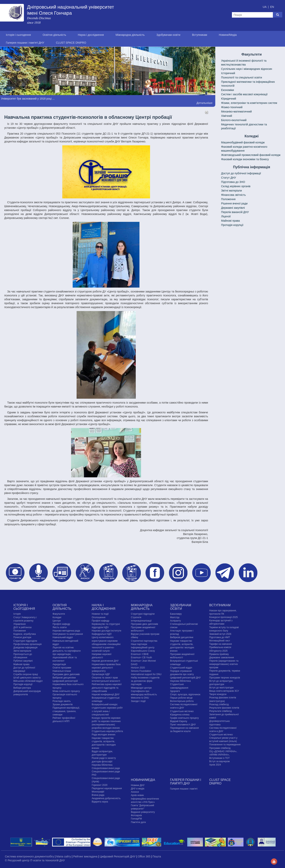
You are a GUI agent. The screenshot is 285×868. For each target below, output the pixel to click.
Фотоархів (136, 815)
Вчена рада (98, 795)
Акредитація (59, 664)
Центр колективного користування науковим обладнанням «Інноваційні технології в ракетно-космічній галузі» (106, 644)
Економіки (228, 90)
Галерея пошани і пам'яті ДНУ (25, 43)
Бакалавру (176, 614)
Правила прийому (219, 654)
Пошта (157, 856)
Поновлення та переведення (225, 745)
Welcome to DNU (140, 698)
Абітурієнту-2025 (218, 651)
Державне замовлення (222, 658)
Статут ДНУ (229, 178)
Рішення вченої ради (234, 203)
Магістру (175, 617)
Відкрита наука (100, 802)
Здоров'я (175, 691)
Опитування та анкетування (68, 634)
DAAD (134, 664)
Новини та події (100, 614)
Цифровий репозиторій (65, 681)
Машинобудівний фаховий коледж (243, 142)
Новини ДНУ (138, 785)
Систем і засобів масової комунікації (244, 94)
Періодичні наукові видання (107, 788)
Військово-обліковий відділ (28, 681)
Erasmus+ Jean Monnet (143, 661)
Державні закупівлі (233, 208)
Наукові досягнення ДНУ (105, 661)
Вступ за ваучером (219, 761)
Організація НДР (101, 674)
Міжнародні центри (141, 688)
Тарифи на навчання (220, 644)
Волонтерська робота (182, 701)
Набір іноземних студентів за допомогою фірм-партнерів (145, 681)
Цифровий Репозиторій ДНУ (118, 856)
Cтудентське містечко (182, 711)
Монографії (98, 792)
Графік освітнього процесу (184, 718)
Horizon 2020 (138, 668)
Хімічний (227, 116)
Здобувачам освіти (168, 35)
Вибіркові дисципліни (64, 678)
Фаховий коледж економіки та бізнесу (245, 159)
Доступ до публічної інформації (241, 173)
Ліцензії (226, 216)
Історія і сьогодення (18, 35)
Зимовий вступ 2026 (220, 634)
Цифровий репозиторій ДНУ (185, 678)
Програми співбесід (220, 748)
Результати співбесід (220, 711)
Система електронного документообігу (30, 856)
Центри (57, 621)
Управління (19, 624)
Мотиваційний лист (220, 641)
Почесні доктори (22, 637)
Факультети (59, 614)
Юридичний (229, 99)
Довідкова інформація (25, 648)
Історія (17, 614)
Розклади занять (62, 701)
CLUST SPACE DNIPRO (71, 43)
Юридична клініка (180, 715)
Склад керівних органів (236, 186)
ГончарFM (136, 819)
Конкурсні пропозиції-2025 (223, 617)
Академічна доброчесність (106, 798)
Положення (228, 199)
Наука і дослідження (91, 35)
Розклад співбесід (219, 704)
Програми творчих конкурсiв (225, 678)
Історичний (228, 73)
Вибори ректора (22, 688)
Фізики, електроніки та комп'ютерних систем (249, 103)
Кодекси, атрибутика (24, 634)
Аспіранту (175, 621)
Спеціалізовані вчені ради (106, 768)
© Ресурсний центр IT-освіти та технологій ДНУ (35, 860)
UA (265, 7)
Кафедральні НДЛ (102, 634)
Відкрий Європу (179, 721)
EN (272, 7)
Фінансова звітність (233, 195)
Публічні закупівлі (23, 661)
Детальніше (204, 103)
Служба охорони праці (26, 674)
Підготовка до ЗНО (233, 182)
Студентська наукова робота (107, 731)
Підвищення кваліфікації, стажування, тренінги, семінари (66, 711)
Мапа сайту (64, 856)
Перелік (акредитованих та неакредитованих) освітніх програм (224, 664)
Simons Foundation (141, 671)
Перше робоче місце (181, 698)
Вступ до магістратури (221, 688)
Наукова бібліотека (102, 765)
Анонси (135, 792)
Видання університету (143, 812)
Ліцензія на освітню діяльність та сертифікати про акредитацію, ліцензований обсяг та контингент (66, 654)
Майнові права (231, 221)
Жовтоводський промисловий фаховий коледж (251, 155)
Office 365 (144, 856)
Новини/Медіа (228, 35)
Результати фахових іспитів (224, 708)
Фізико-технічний (232, 107)
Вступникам (199, 35)
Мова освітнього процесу (66, 691)
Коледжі (57, 617)
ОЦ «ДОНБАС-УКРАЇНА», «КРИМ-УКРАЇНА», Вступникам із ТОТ (223, 755)
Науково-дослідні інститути (106, 631)
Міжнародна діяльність (130, 35)
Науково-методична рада (66, 631)
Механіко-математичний (237, 112)
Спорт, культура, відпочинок (185, 694)
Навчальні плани (62, 671)
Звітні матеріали (232, 191)
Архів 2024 (215, 765)
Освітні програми (62, 668)
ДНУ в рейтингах (22, 627)
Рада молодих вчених (104, 735)
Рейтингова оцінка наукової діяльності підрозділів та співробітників (107, 688)
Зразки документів (62, 704)
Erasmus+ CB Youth (141, 658)
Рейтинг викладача (86, 856)
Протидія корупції (232, 225)
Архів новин (137, 795)
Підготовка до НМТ (220, 637)
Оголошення (99, 617)
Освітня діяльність (54, 35)
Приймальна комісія (220, 647)
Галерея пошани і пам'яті (184, 789)
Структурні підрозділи (25, 641)
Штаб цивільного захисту (27, 678)
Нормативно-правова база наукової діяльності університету (106, 668)
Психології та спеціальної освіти (242, 77)
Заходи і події (138, 701)
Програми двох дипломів (66, 674)
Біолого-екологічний (234, 120)
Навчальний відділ (63, 637)
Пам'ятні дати (138, 822)
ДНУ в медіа (138, 789)
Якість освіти (60, 627)
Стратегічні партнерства (144, 641)
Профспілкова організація (27, 644)
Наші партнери (139, 644)
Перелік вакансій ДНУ (235, 212)
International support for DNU (146, 674)
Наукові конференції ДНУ (105, 694)
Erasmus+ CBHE (140, 654)
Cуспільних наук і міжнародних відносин (247, 69)
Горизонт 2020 (100, 785)
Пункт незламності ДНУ (183, 725)
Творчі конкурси (218, 694)
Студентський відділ (181, 668)
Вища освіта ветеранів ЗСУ (224, 691)
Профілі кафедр (61, 624)
